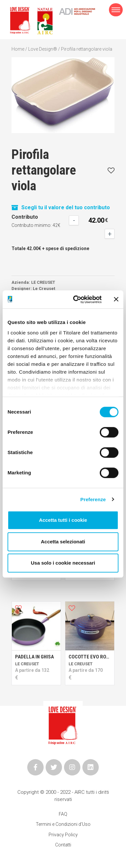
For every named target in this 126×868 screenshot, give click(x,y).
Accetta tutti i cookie (63, 520)
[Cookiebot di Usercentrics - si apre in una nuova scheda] (76, 299)
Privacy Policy (63, 835)
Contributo (25, 217)
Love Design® (43, 49)
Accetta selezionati (63, 542)
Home (18, 49)
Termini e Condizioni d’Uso (63, 824)
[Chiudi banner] (116, 299)
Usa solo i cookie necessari (63, 563)
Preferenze (93, 499)
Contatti (63, 845)
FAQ (63, 814)
